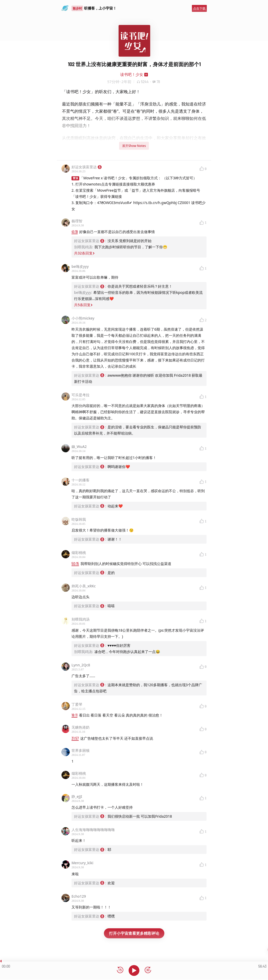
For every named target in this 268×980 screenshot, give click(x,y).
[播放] (134, 970)
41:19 (75, 232)
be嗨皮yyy (80, 266)
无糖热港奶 (81, 727)
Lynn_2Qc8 (81, 665)
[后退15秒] (120, 970)
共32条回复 (84, 253)
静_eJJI (77, 796)
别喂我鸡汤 (81, 619)
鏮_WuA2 (79, 447)
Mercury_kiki (82, 863)
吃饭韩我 (79, 519)
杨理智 (77, 221)
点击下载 (199, 8)
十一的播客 (81, 480)
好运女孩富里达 (87, 167)
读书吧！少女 (132, 74)
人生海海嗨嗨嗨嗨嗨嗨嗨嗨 (93, 830)
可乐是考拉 (81, 395)
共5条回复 (83, 305)
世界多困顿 (81, 750)
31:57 (75, 738)
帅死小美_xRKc (84, 586)
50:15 (75, 564)
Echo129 (79, 896)
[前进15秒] (148, 970)
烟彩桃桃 (79, 553)
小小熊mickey (83, 318)
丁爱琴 (77, 704)
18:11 (74, 715)
